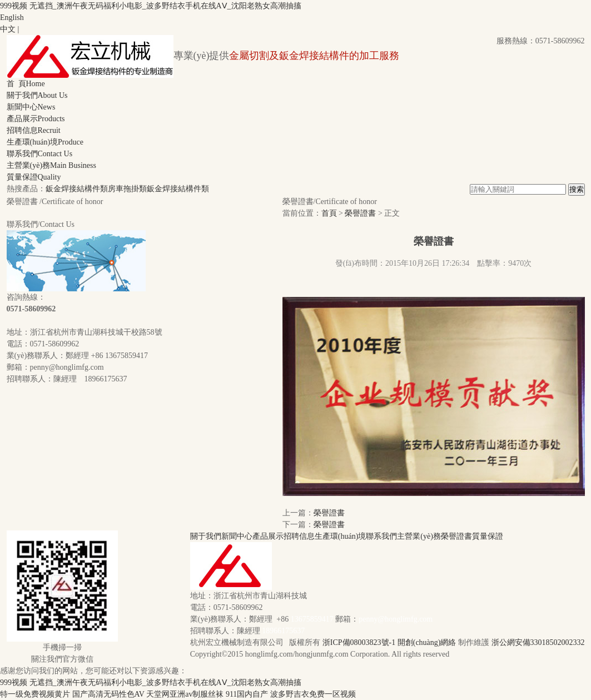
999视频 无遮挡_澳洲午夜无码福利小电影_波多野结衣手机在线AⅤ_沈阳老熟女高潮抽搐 (151, 6)
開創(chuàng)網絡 (427, 642)
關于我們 (37, 95)
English (12, 18)
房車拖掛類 (127, 189)
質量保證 (34, 177)
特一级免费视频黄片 (35, 694)
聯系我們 (40, 154)
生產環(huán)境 (45, 142)
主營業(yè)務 (51, 165)
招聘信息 (34, 130)
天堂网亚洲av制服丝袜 (185, 694)
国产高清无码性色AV (108, 694)
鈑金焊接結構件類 (77, 189)
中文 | (9, 29)
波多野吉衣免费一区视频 (313, 694)
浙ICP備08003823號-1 (359, 642)
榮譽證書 (360, 213)
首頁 (329, 213)
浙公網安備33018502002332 (538, 642)
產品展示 (36, 119)
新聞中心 (31, 107)
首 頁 (26, 84)
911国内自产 (247, 694)
